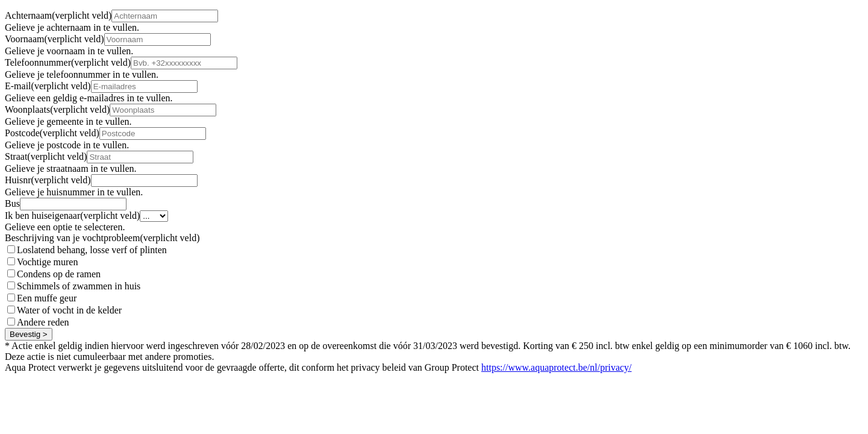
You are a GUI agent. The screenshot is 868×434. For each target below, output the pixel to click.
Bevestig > (29, 334)
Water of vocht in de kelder (69, 310)
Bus (12, 203)
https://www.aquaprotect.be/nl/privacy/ (557, 367)
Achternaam (58, 15)
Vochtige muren (47, 262)
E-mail (48, 86)
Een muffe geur (47, 298)
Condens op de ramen (59, 274)
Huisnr (48, 180)
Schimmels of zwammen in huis (79, 286)
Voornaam (55, 39)
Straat (46, 156)
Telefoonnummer (68, 62)
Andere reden (43, 322)
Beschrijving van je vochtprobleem (102, 238)
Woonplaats (57, 109)
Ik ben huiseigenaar (72, 215)
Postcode (52, 133)
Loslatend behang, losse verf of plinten (92, 250)
